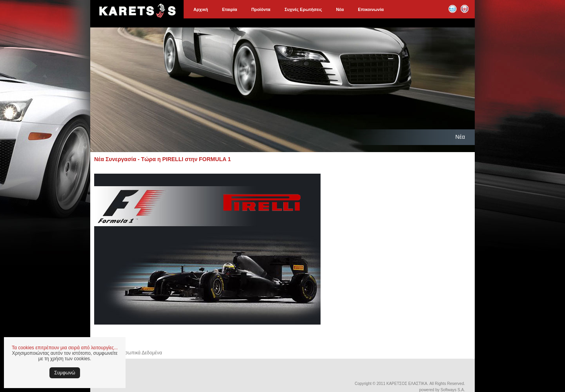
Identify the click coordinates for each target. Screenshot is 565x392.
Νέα (340, 9)
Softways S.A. (453, 390)
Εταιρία (230, 9)
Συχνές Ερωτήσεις (303, 9)
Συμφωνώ (65, 373)
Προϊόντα (261, 9)
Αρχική (201, 9)
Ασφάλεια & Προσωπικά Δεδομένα (126, 353)
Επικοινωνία (371, 9)
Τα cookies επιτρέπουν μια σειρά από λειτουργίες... (65, 348)
